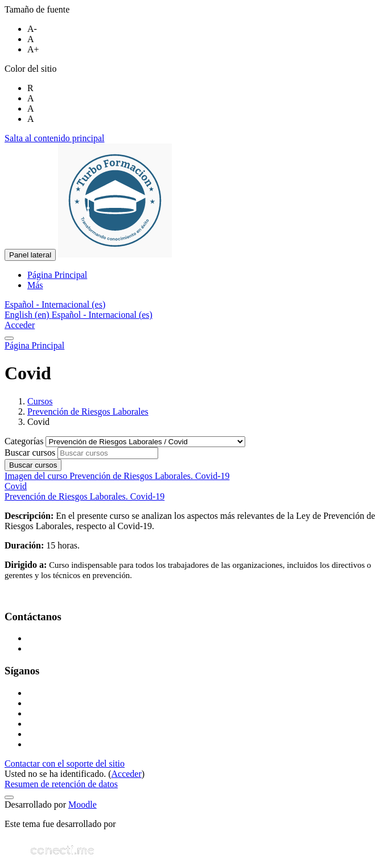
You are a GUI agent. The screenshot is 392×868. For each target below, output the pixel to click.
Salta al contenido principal (55, 138)
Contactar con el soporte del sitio (65, 763)
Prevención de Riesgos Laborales (88, 412)
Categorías (25, 441)
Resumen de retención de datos (61, 784)
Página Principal (34, 345)
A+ (33, 49)
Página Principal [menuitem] (57, 275)
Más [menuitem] (35, 285)
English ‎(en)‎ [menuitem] (28, 315)
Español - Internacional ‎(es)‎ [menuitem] (102, 315)
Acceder (20, 325)
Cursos (40, 401)
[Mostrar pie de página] (9, 797)
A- (32, 29)
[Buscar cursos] (108, 453)
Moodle (82, 804)
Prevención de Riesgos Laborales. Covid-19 (84, 496)
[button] (55, 304)
